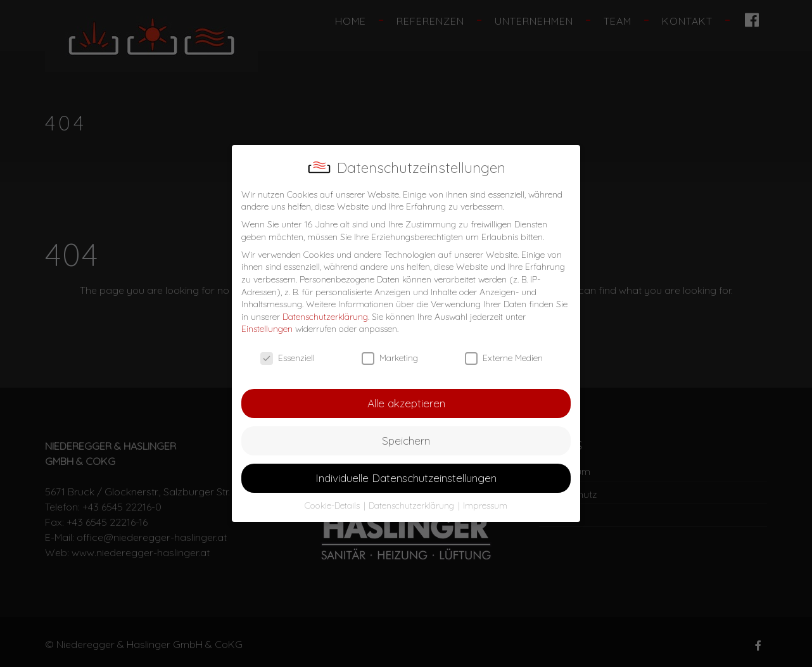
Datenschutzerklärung (325, 317)
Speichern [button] (406, 440)
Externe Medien (504, 358)
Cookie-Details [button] (333, 505)
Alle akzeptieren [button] (406, 403)
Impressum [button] (485, 505)
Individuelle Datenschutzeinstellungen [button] (406, 478)
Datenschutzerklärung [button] (413, 505)
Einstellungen (267, 329)
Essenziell (288, 358)
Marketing (390, 358)
